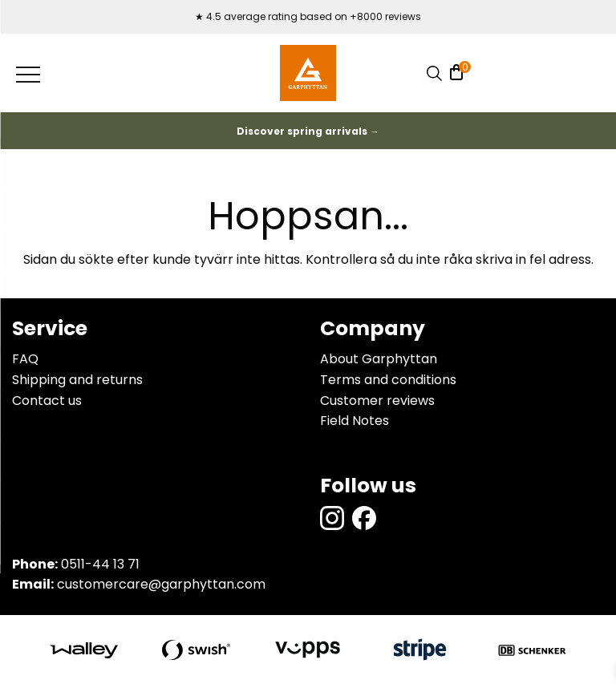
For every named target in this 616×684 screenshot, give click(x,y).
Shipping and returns (77, 380)
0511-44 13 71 (100, 564)
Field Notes (355, 421)
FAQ (25, 359)
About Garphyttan (379, 359)
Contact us (47, 401)
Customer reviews (377, 401)
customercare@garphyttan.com (161, 584)
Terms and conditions (388, 380)
